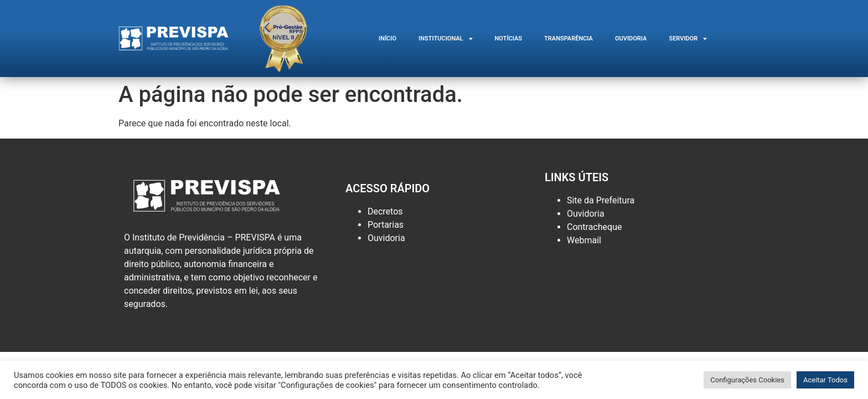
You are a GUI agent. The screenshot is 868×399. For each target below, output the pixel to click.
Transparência (569, 39)
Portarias (386, 225)
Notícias (509, 39)
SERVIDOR (688, 39)
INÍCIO (387, 39)
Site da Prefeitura (601, 200)
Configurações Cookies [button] (747, 380)
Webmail (584, 240)
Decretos (385, 211)
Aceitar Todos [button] (825, 380)
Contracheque (595, 227)
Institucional (446, 39)
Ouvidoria (631, 39)
